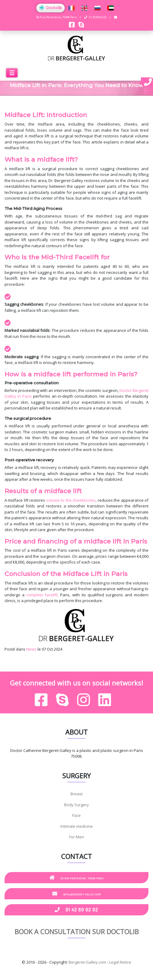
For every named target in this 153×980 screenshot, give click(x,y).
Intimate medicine (77, 826)
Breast (76, 794)
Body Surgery (76, 805)
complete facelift (42, 595)
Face (76, 815)
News (31, 649)
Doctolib (50, 8)
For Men (77, 837)
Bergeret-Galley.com (87, 962)
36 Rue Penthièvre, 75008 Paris (77, 877)
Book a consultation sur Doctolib (77, 931)
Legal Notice (120, 962)
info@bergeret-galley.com (76, 894)
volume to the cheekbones (71, 500)
